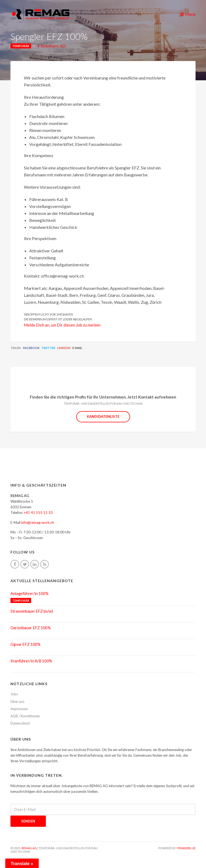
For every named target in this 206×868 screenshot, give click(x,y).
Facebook (31, 348)
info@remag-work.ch (38, 522)
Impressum (19, 709)
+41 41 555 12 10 (38, 513)
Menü (188, 14)
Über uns (17, 702)
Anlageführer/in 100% (30, 593)
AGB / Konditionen (25, 716)
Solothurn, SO (53, 46)
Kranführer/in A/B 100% (31, 661)
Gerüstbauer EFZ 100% (31, 628)
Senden (28, 821)
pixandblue (187, 848)
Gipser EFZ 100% (25, 644)
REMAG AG (29, 848)
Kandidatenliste (103, 416)
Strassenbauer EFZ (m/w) (32, 611)
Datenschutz (20, 723)
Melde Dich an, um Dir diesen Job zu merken (62, 325)
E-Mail (77, 348)
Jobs (14, 694)
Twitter (48, 348)
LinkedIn (64, 348)
